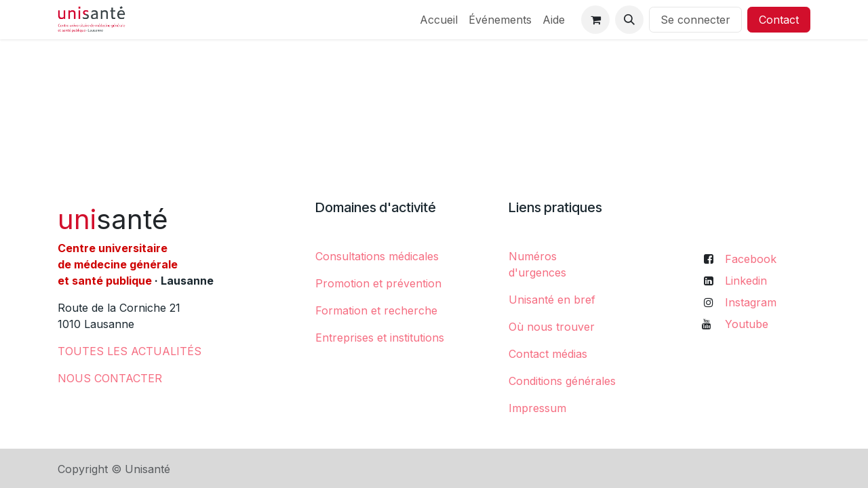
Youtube (747, 324)
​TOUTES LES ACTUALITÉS (130, 351)
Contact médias (548, 354)
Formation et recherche (376, 310)
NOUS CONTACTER (110, 378)
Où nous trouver (552, 327)
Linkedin (746, 281)
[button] (629, 20)
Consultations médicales (377, 256)
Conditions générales (562, 381)
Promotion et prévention (378, 283)
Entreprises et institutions (380, 338)
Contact (779, 20)
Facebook (751, 259)
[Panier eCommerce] (595, 20)
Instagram (751, 302)
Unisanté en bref (552, 300)
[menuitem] (439, 20)
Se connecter (695, 20)
